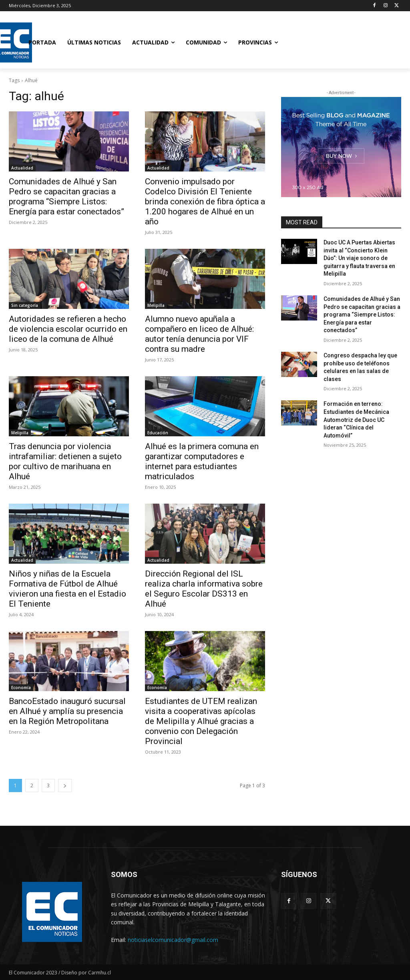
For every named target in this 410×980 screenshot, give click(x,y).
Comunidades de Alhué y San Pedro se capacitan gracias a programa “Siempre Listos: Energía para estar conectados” (66, 197)
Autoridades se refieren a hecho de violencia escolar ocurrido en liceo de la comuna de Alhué (68, 329)
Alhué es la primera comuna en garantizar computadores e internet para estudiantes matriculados (202, 461)
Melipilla (156, 305)
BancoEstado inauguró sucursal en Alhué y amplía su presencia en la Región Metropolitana (67, 711)
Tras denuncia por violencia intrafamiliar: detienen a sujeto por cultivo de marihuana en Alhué (65, 461)
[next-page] (65, 785)
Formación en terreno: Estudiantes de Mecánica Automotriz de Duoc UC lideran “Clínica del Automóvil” (356, 419)
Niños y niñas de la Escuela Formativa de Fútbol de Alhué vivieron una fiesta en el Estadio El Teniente (67, 589)
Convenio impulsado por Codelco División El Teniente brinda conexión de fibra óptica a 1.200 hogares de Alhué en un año (205, 202)
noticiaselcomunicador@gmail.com (173, 940)
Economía (21, 688)
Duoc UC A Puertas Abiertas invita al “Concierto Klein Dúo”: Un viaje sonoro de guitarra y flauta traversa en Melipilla (359, 258)
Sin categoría (25, 305)
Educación (158, 433)
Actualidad (22, 168)
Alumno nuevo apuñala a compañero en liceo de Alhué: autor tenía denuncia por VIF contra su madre (199, 334)
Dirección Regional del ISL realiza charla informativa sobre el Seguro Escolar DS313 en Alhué (204, 589)
